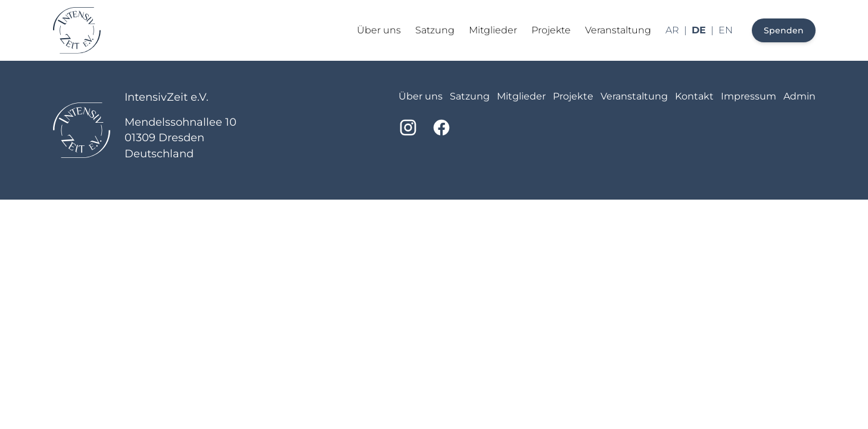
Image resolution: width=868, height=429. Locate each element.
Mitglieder (493, 30)
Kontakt (694, 96)
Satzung (435, 30)
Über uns (379, 30)
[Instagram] (408, 128)
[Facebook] (441, 128)
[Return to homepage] (77, 30)
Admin (799, 96)
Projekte (551, 30)
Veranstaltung (618, 30)
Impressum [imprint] (749, 96)
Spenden (784, 30)
